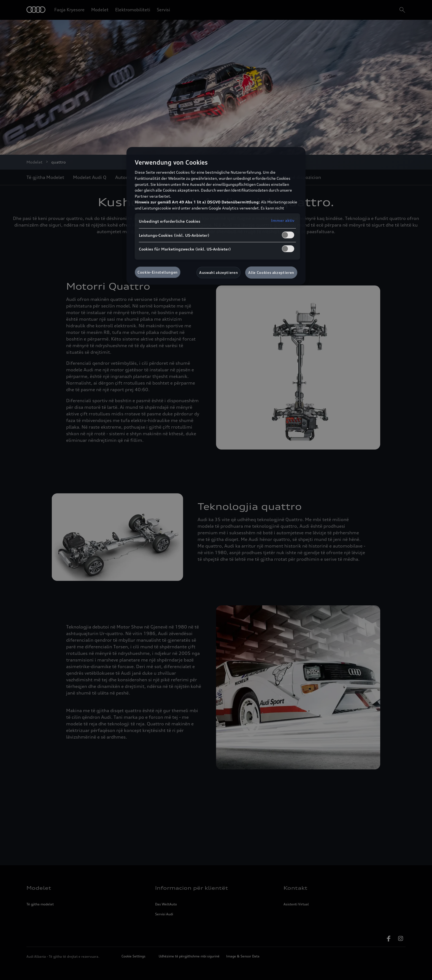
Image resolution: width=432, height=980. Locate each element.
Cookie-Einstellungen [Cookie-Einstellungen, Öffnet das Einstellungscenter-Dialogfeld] (158, 272)
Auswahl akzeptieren (218, 273)
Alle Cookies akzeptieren (271, 273)
